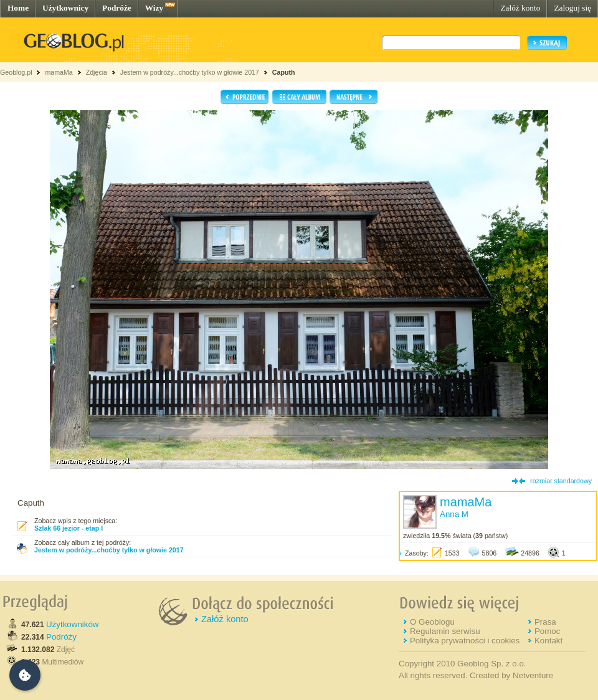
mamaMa (59, 72)
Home (18, 8)
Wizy (154, 8)
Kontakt (548, 641)
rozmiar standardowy (561, 481)
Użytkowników (72, 624)
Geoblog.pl (16, 72)
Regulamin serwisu (445, 631)
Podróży (61, 637)
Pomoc (547, 631)
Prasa (545, 622)
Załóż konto (520, 8)
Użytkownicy (65, 8)
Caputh (284, 72)
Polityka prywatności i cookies (465, 641)
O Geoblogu (432, 622)
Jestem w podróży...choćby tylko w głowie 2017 (190, 72)
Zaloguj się (572, 8)
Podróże (117, 8)
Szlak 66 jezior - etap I (69, 528)
